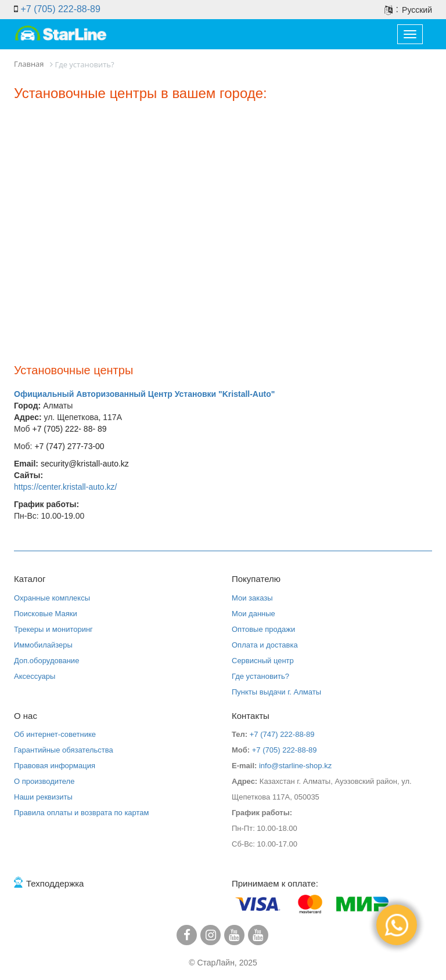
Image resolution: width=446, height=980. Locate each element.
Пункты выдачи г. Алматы (276, 692)
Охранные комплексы (52, 598)
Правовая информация (55, 766)
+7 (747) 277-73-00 (69, 446)
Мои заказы (252, 598)
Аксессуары (35, 676)
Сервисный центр (263, 661)
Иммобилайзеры (43, 645)
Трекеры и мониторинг (53, 629)
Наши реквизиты (43, 797)
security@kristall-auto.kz (85, 464)
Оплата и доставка (265, 645)
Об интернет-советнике (55, 734)
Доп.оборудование (46, 661)
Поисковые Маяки (46, 614)
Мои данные (253, 614)
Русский (417, 10)
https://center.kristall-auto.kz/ (65, 487)
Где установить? (260, 676)
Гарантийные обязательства (64, 750)
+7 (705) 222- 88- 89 (69, 429)
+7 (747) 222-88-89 (282, 734)
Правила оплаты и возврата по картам (82, 813)
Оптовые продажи (263, 629)
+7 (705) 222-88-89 (60, 9)
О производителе (44, 781)
